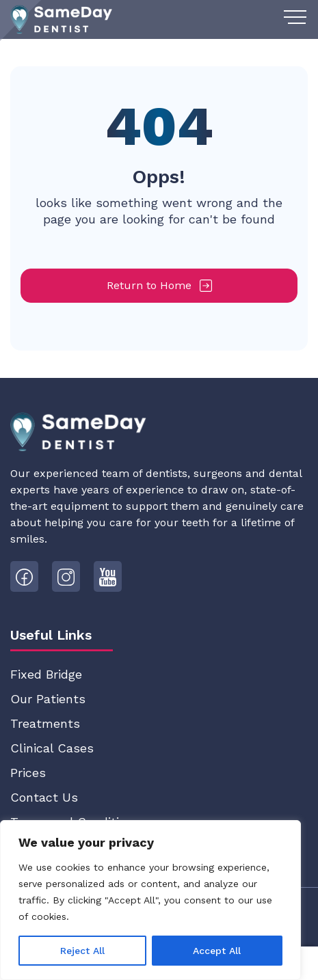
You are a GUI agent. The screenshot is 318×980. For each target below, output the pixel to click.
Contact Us (44, 797)
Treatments (45, 723)
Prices (28, 773)
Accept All (217, 951)
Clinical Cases (52, 748)
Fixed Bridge (46, 674)
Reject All (82, 951)
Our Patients (48, 699)
